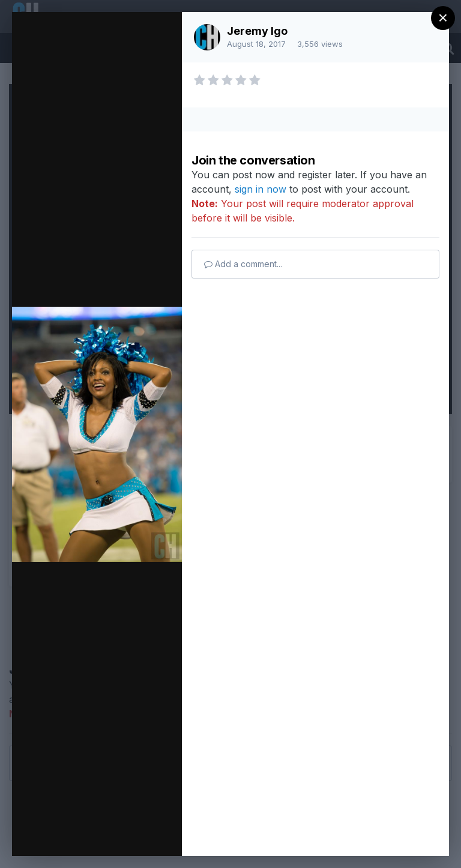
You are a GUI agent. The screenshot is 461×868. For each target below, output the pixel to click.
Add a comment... (243, 264)
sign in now (261, 189)
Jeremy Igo (257, 31)
